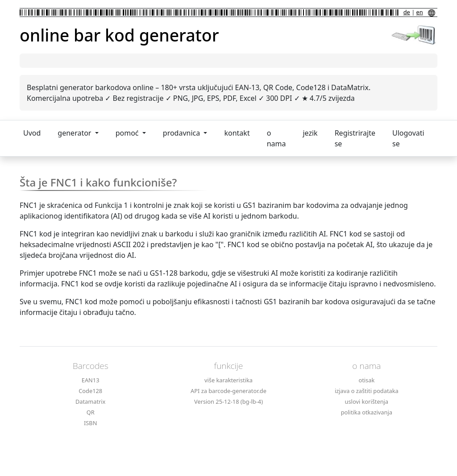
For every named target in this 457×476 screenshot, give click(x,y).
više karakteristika (228, 380)
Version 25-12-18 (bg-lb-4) (228, 401)
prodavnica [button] (183, 133)
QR (91, 412)
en (420, 12)
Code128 (90, 391)
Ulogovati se (408, 138)
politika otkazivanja (367, 412)
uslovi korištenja (367, 401)
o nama (276, 138)
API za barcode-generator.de (228, 391)
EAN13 (91, 380)
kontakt (237, 133)
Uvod (32, 133)
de (407, 12)
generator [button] (75, 133)
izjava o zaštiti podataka (367, 391)
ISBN (90, 423)
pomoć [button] (128, 133)
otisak (366, 380)
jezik (310, 133)
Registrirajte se (355, 138)
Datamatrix (90, 401)
